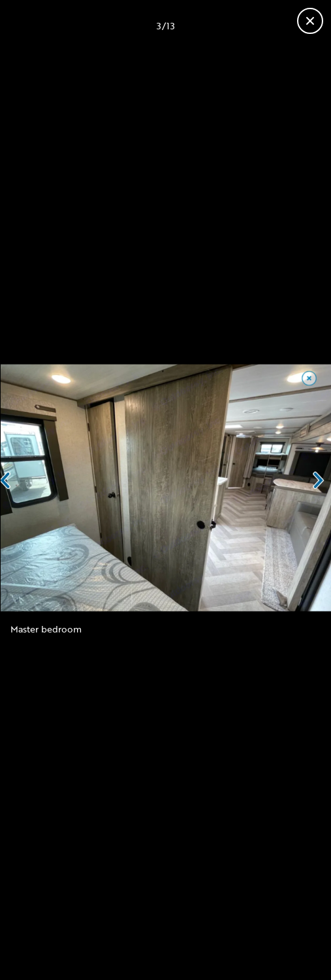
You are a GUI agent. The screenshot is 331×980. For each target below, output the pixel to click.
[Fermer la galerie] (310, 21)
